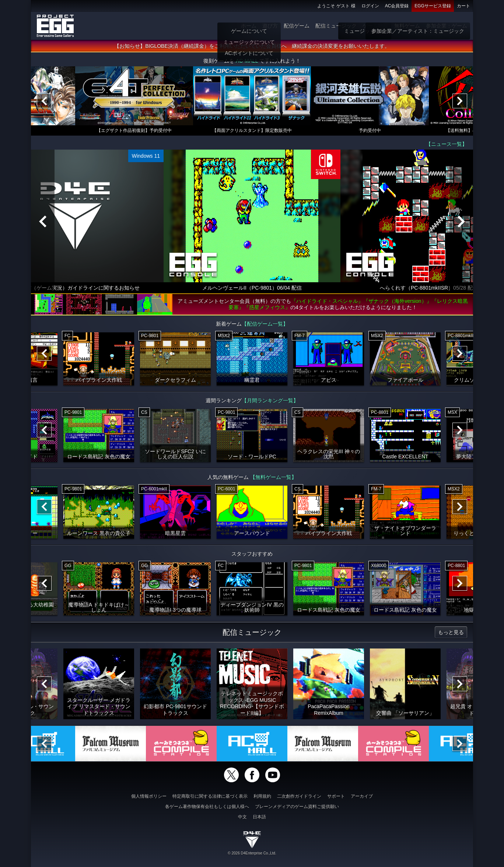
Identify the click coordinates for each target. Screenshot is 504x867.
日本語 (259, 817)
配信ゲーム (297, 26)
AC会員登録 (397, 6)
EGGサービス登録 (433, 6)
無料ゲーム (407, 26)
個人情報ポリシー (149, 796)
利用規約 (262, 796)
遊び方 (270, 26)
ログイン (370, 6)
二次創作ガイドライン (299, 796)
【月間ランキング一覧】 (270, 401)
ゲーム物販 (375, 26)
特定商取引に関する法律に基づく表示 (210, 796)
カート (463, 6)
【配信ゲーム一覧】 (265, 324)
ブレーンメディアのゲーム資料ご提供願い (297, 807)
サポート (336, 796)
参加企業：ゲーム (447, 26)
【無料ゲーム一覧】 (273, 477)
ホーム (249, 26)
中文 (242, 817)
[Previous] (44, 101)
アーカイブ (362, 796)
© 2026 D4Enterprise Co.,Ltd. (252, 853)
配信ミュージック (336, 26)
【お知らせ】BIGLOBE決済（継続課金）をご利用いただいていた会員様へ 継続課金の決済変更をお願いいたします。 (252, 46)
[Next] (460, 101)
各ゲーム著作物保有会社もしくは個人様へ (207, 807)
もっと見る (451, 632)
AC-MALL (247, 61)
